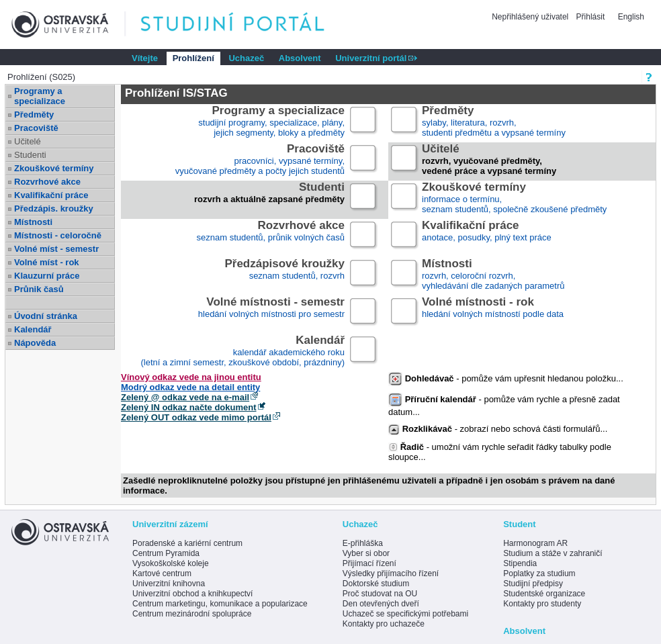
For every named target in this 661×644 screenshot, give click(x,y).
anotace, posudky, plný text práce (487, 237)
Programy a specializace (40, 96)
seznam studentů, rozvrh (284, 275)
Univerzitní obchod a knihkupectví (192, 594)
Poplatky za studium (539, 573)
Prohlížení (193, 58)
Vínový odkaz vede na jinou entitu (191, 377)
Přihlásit (591, 17)
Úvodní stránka (46, 316)
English (631, 17)
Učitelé (28, 141)
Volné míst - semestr (56, 249)
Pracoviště (36, 128)
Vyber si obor (366, 553)
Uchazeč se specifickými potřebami (405, 614)
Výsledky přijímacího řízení (391, 573)
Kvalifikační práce (51, 195)
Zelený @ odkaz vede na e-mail (185, 397)
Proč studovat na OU (380, 594)
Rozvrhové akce (47, 182)
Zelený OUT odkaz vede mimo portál (196, 417)
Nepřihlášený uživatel (531, 17)
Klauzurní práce (47, 276)
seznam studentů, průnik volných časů (271, 237)
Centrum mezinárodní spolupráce (192, 614)
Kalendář (33, 329)
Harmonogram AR (535, 543)
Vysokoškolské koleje (171, 563)
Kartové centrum (162, 573)
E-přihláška (363, 543)
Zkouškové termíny (54, 168)
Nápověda (35, 343)
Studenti (30, 155)
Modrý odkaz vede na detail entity (190, 387)
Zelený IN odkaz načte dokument (189, 407)
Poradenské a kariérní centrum (187, 543)
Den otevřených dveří (381, 604)
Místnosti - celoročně (58, 235)
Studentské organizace (544, 594)
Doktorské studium (376, 584)
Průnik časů (39, 289)
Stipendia (520, 563)
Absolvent (300, 58)
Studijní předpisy (533, 584)
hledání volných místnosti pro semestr (271, 313)
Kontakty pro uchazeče (384, 624)
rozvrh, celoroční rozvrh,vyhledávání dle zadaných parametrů (493, 275)
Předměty (34, 114)
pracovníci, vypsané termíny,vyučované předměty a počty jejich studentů (260, 160)
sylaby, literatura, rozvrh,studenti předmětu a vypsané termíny (494, 122)
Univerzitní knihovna (169, 584)
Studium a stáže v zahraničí (553, 553)
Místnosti (33, 222)
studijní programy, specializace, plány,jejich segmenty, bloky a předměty (271, 122)
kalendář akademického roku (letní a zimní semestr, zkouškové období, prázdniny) (243, 352)
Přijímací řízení (369, 563)
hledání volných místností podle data (493, 313)
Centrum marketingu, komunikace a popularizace (220, 604)
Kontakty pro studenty (542, 604)
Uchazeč (246, 58)
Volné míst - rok (47, 262)
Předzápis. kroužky (54, 209)
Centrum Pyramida (166, 553)
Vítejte (145, 58)
